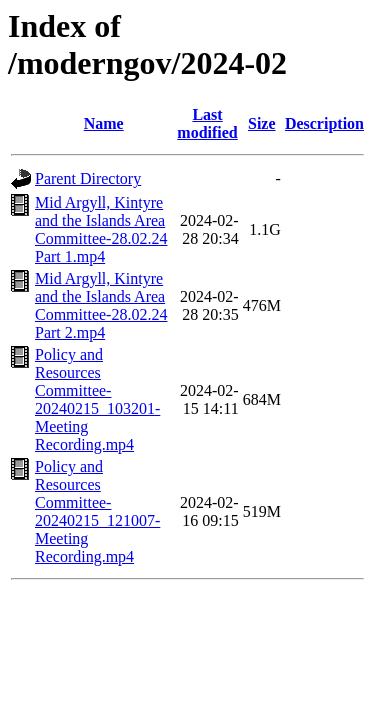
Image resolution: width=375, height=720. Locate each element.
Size (262, 123)
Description (324, 123)
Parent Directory (88, 178)
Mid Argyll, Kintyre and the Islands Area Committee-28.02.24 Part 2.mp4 (101, 305)
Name (104, 123)
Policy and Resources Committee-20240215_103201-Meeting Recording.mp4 (97, 399)
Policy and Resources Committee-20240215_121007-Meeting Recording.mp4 (97, 511)
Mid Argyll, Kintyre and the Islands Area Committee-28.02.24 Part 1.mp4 (101, 229)
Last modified (207, 123)
